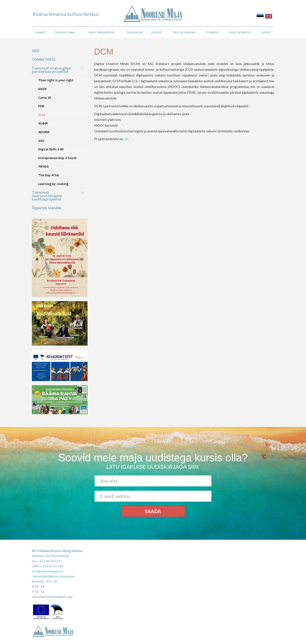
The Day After (49, 175)
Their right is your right (56, 80)
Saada (153, 511)
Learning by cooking (53, 184)
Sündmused (135, 32)
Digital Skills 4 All (51, 149)
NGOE (42, 89)
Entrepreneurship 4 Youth (57, 158)
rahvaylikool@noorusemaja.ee (53, 576)
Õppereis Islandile (47, 208)
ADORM (44, 132)
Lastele (266, 32)
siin (126, 139)
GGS (41, 141)
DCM (42, 115)
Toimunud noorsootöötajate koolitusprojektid (47, 196)
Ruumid (156, 32)
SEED (36, 51)
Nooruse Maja (65, 32)
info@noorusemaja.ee (47, 571)
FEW (41, 106)
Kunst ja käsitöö (240, 32)
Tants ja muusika (183, 32)
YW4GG (43, 166)
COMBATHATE (44, 59)
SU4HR (43, 123)
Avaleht (40, 32)
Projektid (212, 32)
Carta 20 (45, 98)
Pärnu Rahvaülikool (101, 32)
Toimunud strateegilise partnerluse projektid (51, 70)
